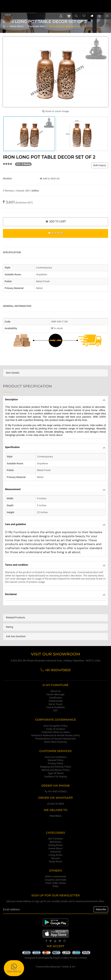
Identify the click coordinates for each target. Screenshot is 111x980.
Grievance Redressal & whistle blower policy (56, 735)
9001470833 (55, 804)
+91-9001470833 (55, 791)
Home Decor (17, 26)
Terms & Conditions (55, 757)
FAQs (55, 886)
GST (55, 711)
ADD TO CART (55, 221)
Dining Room (55, 845)
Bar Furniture (55, 839)
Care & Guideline (55, 707)
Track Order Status (55, 883)
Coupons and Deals (55, 880)
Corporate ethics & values (55, 732)
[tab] (55, 373)
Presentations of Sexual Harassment (56, 739)
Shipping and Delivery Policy (55, 767)
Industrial (55, 852)
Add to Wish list (50, 179)
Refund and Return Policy (55, 770)
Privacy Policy (55, 763)
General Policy (55, 760)
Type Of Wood (55, 773)
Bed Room (55, 842)
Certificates (55, 698)
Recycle (56, 858)
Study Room (55, 861)
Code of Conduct (55, 729)
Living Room (55, 855)
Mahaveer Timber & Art (62, 967)
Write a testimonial (55, 876)
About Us (56, 691)
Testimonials (55, 701)
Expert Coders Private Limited (70, 958)
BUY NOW (55, 233)
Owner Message (55, 694)
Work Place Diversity (55, 742)
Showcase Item (36, 26)
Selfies (35, 191)
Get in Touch (55, 704)
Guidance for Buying (55, 776)
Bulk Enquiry (100, 165)
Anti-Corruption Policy (55, 726)
